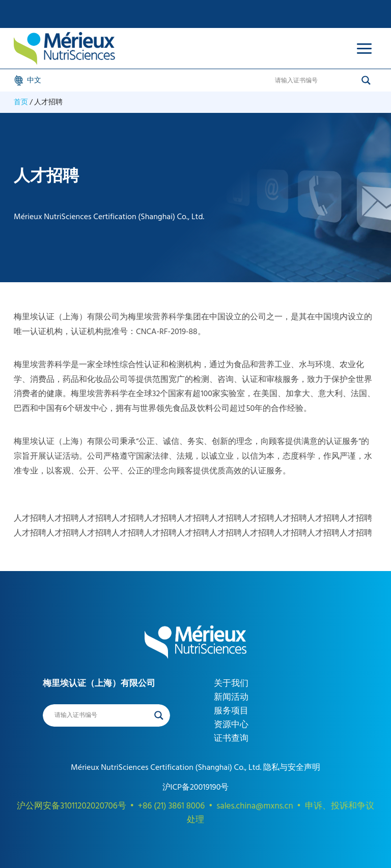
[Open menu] (364, 48)
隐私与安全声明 (291, 767)
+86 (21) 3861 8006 (171, 806)
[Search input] (316, 80)
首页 (21, 102)
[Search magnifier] (366, 80)
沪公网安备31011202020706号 (71, 806)
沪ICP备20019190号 (196, 787)
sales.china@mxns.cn (255, 806)
